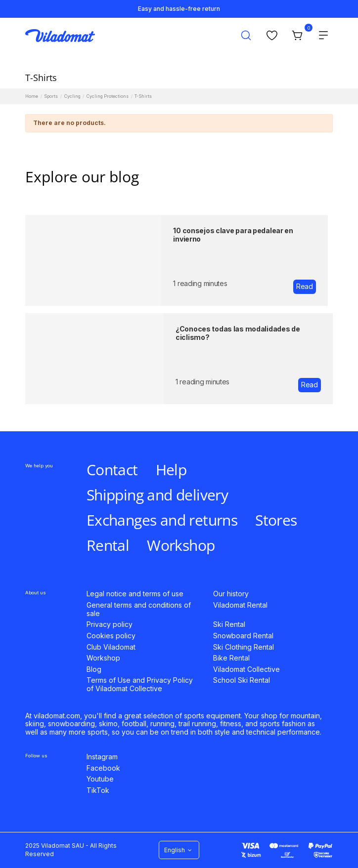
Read (305, 286)
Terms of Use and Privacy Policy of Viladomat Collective (140, 684)
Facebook (103, 768)
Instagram (102, 757)
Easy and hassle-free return (179, 9)
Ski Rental (229, 624)
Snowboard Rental (243, 636)
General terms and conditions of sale (139, 609)
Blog (94, 669)
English (179, 850)
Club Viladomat (111, 647)
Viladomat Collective (246, 669)
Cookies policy (111, 636)
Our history (231, 594)
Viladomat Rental (240, 605)
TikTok (98, 790)
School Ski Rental (242, 680)
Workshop (103, 658)
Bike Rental (231, 658)
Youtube (100, 779)
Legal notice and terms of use (135, 594)
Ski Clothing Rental (244, 647)
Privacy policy (110, 624)
